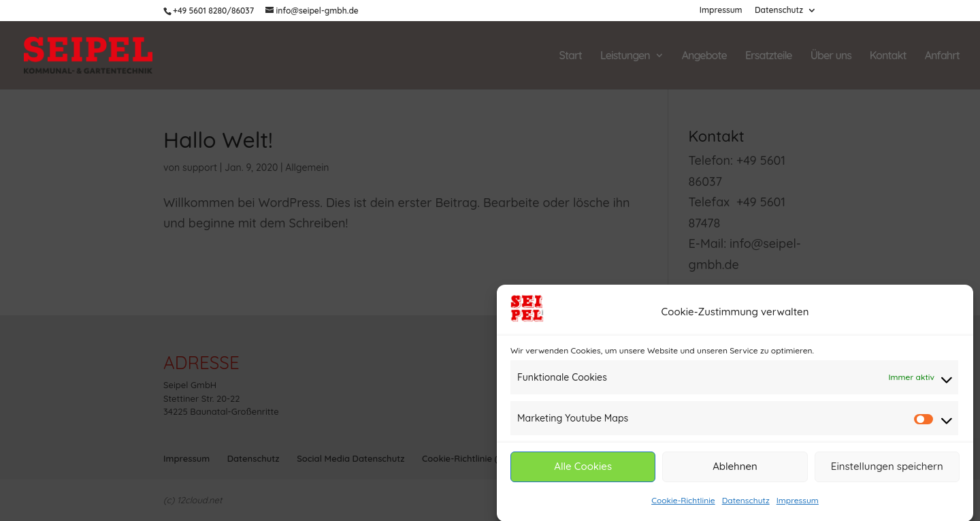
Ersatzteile (769, 56)
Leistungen (625, 56)
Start (571, 56)
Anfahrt (942, 56)
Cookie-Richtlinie (683, 502)
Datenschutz (746, 502)
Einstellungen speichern (887, 469)
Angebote (704, 56)
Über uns (831, 56)
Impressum (798, 502)
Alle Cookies (583, 469)
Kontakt (888, 56)
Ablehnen (735, 469)
